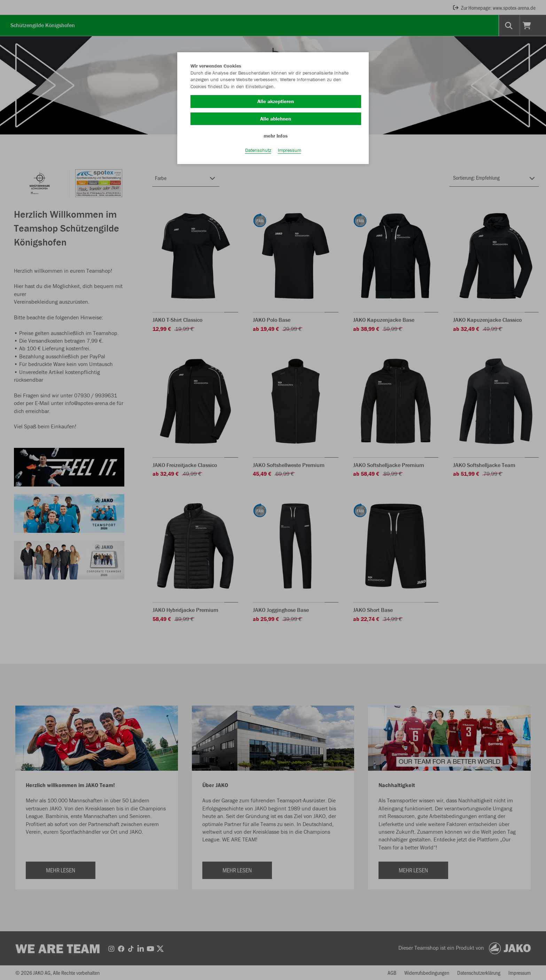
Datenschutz (258, 154)
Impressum (290, 154)
